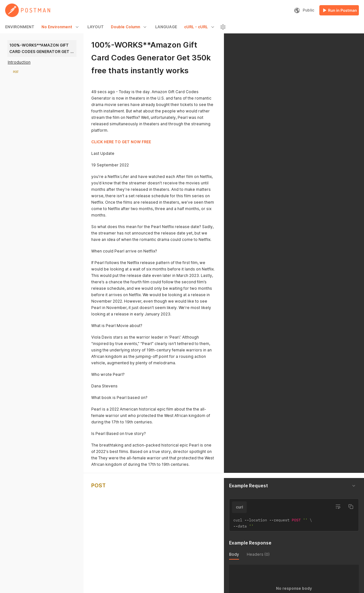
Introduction (19, 62)
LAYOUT (96, 27)
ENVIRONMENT (20, 27)
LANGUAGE (166, 27)
